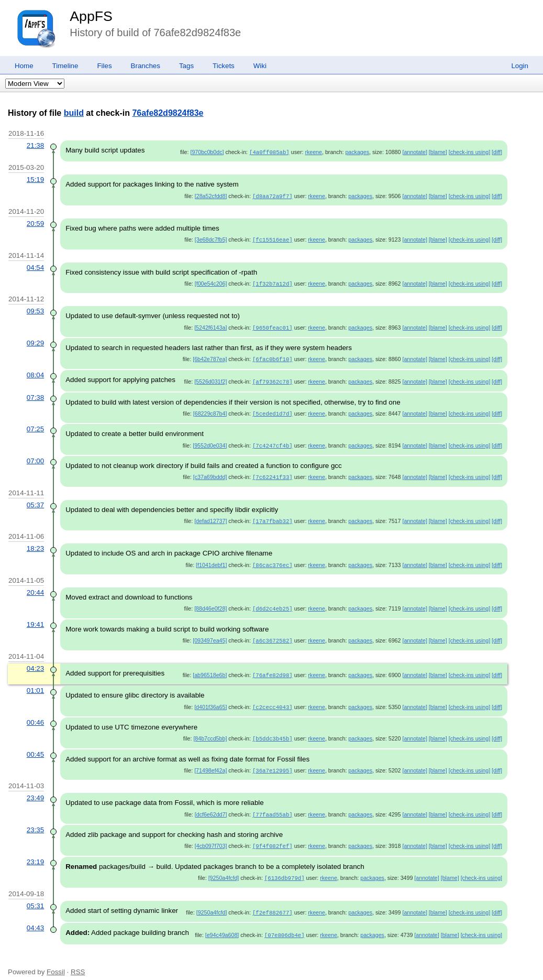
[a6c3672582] (273, 634)
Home (24, 66)
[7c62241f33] (273, 472)
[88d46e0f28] (210, 602)
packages (357, 152)
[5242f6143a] (210, 325)
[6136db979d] (285, 867)
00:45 (35, 745)
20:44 (35, 586)
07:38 (35, 394)
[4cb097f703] (211, 836)
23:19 (35, 851)
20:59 (35, 222)
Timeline (65, 66)
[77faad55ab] (273, 805)
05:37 (35, 500)
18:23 (35, 543)
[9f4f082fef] (273, 836)
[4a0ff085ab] (269, 152)
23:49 (35, 788)
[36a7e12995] (273, 761)
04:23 (35, 661)
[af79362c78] (273, 378)
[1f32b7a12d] (273, 282)
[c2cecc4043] (273, 699)
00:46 (35, 714)
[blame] (438, 152)
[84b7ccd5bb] (210, 730)
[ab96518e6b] (210, 668)
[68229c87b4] (210, 410)
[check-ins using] (469, 152)
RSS (78, 960)
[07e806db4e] (285, 923)
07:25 (35, 425)
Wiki (260, 66)
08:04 (35, 372)
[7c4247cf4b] (273, 441)
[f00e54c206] (211, 282)
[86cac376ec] (273, 559)
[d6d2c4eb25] (273, 602)
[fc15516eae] (273, 238)
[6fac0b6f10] (273, 356)
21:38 (35, 145)
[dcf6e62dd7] (211, 805)
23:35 (35, 820)
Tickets (224, 66)
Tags (186, 66)
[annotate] (414, 152)
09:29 (35, 340)
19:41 (35, 618)
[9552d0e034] (210, 441)
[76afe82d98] (273, 668)
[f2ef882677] (273, 901)
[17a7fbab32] (273, 516)
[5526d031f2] (210, 378)
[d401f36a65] (210, 699)
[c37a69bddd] (210, 472)
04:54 (35, 266)
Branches (146, 66)
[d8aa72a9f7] (273, 195)
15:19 (35, 179)
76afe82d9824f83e (168, 113)
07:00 (35, 456)
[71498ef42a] (210, 761)
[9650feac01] (273, 325)
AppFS (91, 16)
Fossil (56, 960)
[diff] (497, 152)
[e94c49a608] (222, 923)
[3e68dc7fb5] (211, 238)
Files (104, 66)
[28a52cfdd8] (211, 195)
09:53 (35, 309)
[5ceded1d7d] (273, 410)
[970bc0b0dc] (207, 152)
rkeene (313, 152)
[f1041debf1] (211, 559)
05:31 (35, 895)
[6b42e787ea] (210, 356)
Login (520, 66)
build (74, 113)
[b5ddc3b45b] (273, 730)
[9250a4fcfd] (224, 867)
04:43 (35, 916)
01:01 (35, 683)
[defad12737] (210, 516)
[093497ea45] (210, 634)
